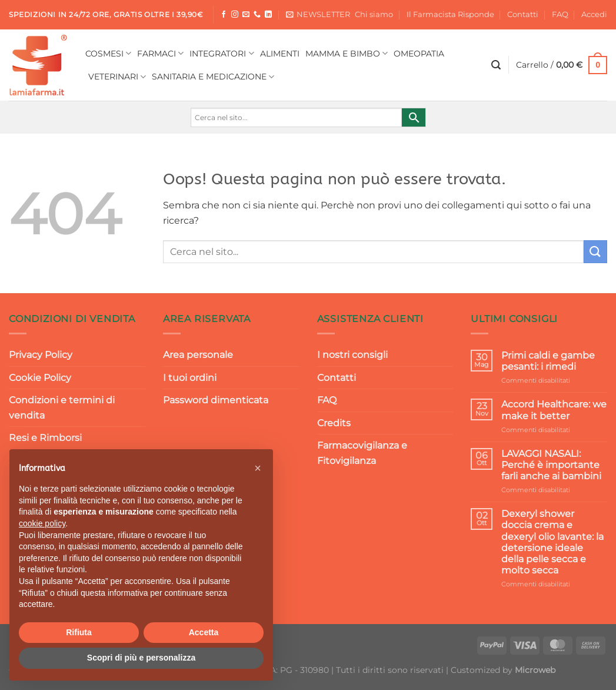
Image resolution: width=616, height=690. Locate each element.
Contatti (523, 14)
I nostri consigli (352, 355)
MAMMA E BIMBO (347, 53)
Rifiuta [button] (79, 632)
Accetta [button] (204, 632)
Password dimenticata (216, 400)
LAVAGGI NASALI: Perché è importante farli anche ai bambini (551, 465)
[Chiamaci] (257, 15)
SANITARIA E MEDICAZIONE (213, 77)
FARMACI (160, 53)
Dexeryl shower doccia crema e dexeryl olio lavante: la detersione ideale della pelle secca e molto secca (552, 542)
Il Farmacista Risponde (450, 14)
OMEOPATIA (419, 54)
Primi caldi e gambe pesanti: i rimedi (548, 361)
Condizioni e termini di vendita (62, 408)
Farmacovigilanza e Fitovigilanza (362, 453)
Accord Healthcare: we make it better (554, 410)
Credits (334, 423)
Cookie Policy (40, 378)
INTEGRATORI (222, 53)
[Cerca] (496, 65)
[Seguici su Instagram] (235, 15)
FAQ (560, 14)
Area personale (198, 355)
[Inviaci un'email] (246, 15)
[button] (258, 468)
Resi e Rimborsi (45, 438)
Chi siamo (374, 14)
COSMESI (108, 53)
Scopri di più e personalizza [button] (141, 658)
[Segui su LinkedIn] (268, 15)
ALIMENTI (280, 54)
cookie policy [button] (42, 523)
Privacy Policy (41, 355)
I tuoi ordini (190, 378)
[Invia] (595, 252)
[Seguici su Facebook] (224, 15)
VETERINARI (117, 77)
